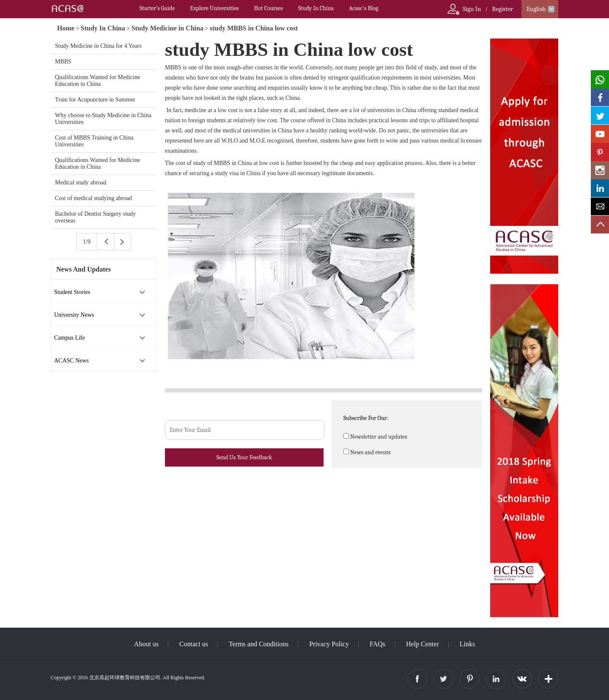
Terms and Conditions (259, 644)
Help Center (422, 644)
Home (66, 28)
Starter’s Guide (157, 8)
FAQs (377, 644)
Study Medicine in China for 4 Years (98, 46)
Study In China (316, 8)
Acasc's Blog (363, 8)
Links (467, 644)
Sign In (472, 9)
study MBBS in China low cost (254, 28)
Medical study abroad (81, 183)
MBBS (63, 62)
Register (502, 9)
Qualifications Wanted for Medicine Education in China (97, 81)
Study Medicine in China (167, 28)
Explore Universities (214, 8)
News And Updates (84, 269)
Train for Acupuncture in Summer (95, 100)
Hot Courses (269, 8)
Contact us (194, 644)
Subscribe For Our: (366, 418)
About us (146, 644)
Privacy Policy (329, 644)
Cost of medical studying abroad (93, 198)
